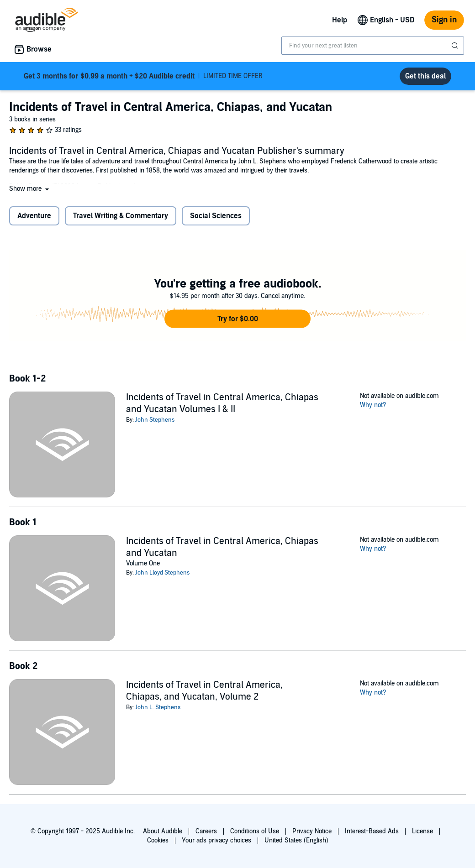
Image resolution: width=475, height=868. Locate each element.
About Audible (163, 831)
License (422, 831)
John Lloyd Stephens (162, 573)
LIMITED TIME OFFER (143, 76)
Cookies (158, 840)
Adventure (34, 216)
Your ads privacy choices (216, 840)
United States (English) (296, 840)
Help (340, 20)
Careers (206, 831)
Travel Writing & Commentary (121, 216)
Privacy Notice (312, 831)
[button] (30, 189)
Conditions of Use (255, 831)
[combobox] (373, 46)
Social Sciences (216, 216)
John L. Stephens (158, 707)
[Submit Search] (456, 46)
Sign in (444, 20)
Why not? (373, 405)
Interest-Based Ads (372, 831)
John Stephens (155, 420)
